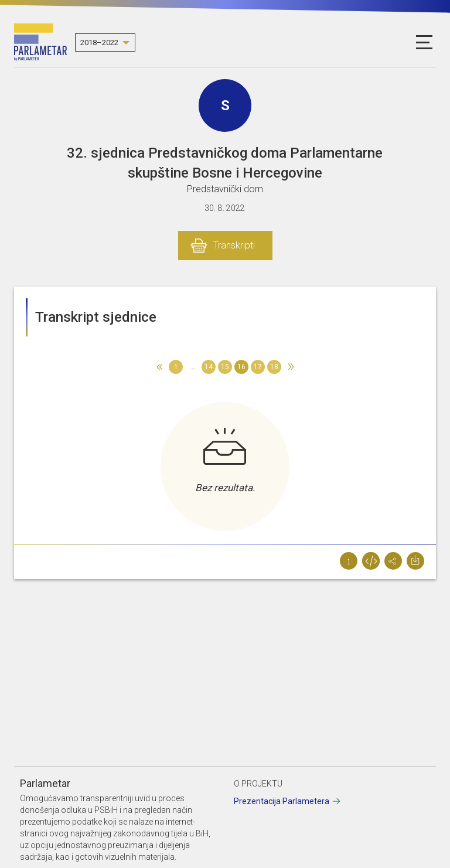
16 (241, 367)
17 (258, 367)
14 (209, 367)
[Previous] (159, 367)
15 (225, 367)
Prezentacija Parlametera (282, 801)
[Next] (291, 367)
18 (274, 367)
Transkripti (234, 245)
